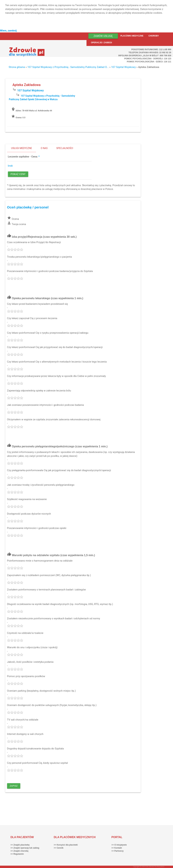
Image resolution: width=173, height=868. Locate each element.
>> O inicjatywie (119, 845)
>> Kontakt (117, 848)
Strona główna (17, 67)
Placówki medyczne (132, 36)
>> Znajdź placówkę (20, 845)
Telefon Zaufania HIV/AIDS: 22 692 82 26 (150, 53)
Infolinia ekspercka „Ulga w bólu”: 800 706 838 (145, 56)
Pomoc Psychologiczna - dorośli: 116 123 (148, 59)
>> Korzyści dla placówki (66, 845)
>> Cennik (59, 848)
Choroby (154, 36)
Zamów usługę (103, 36)
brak (10, 166)
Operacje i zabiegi (101, 43)
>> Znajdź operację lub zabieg (25, 848)
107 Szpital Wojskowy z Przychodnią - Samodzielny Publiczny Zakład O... (68, 67)
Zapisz (14, 786)
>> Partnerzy (117, 851)
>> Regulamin (17, 854)
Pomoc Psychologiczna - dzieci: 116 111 (149, 62)
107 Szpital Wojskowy (123, 67)
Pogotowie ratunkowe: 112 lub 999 (151, 49)
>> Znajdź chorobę (19, 851)
